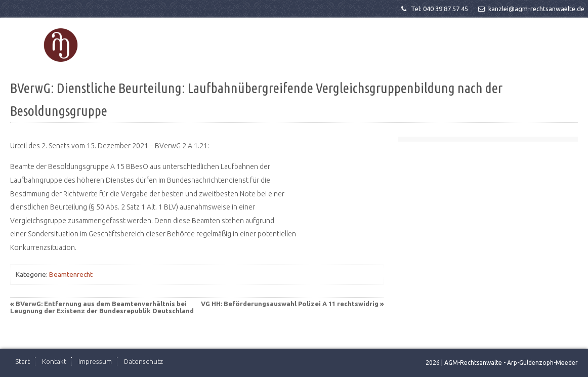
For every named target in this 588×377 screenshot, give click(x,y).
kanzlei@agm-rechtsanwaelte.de (531, 9)
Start (23, 361)
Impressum (95, 361)
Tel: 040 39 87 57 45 (434, 9)
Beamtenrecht (71, 274)
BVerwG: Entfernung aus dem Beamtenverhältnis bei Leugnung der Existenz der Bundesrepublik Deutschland (102, 307)
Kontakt (54, 361)
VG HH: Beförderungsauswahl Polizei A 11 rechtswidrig (290, 304)
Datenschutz (143, 361)
